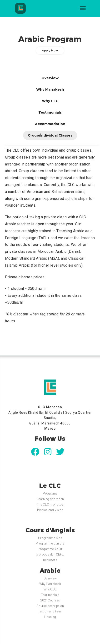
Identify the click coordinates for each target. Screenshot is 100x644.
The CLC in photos (50, 504)
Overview (50, 578)
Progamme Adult (50, 549)
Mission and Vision (50, 510)
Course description (50, 606)
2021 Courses (50, 600)
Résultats (50, 560)
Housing (50, 617)
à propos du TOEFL (50, 554)
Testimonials (50, 595)
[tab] (50, 78)
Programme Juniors (50, 543)
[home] (27, 8)
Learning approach (50, 499)
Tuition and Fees (50, 611)
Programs (50, 493)
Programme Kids (50, 538)
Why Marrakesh (50, 584)
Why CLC (50, 589)
